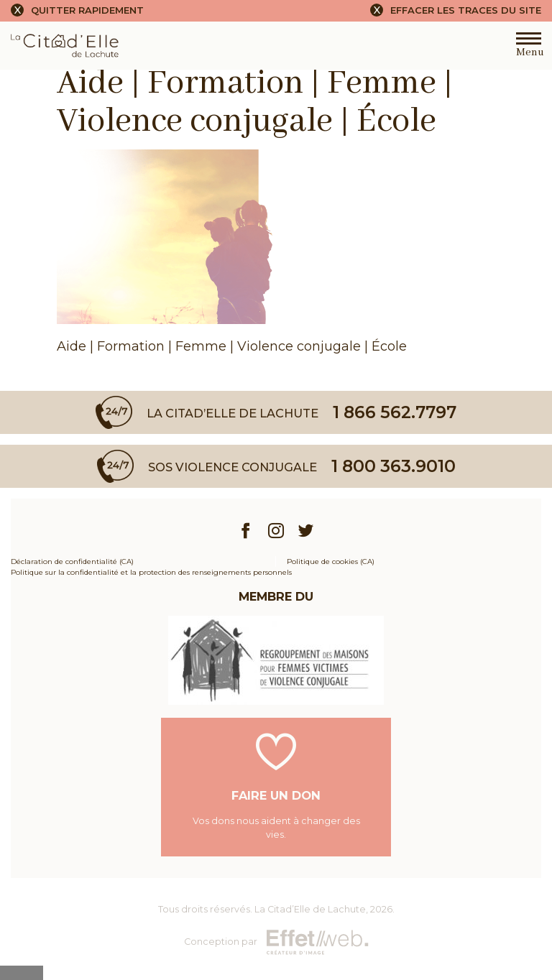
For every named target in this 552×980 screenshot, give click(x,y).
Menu (529, 48)
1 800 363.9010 (394, 466)
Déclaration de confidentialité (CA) (72, 561)
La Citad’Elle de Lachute (310, 909)
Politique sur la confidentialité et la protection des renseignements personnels (151, 572)
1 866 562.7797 (395, 412)
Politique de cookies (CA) (331, 561)
